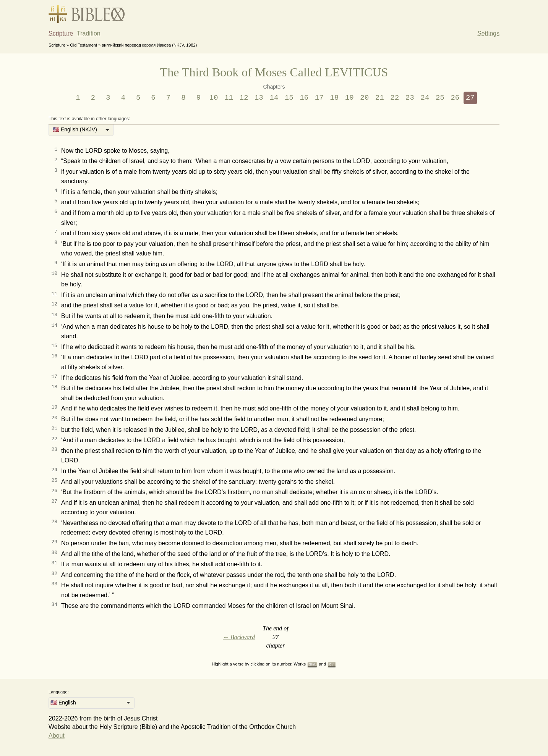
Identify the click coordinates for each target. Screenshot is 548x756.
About (57, 736)
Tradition (89, 33)
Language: (59, 692)
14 (274, 98)
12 (244, 98)
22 (395, 98)
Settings (488, 33)
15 (289, 98)
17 (319, 98)
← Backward (239, 637)
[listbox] (81, 130)
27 (470, 98)
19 (349, 98)
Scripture (61, 33)
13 (259, 98)
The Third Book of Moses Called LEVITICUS (274, 72)
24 (425, 98)
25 (440, 98)
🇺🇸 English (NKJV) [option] (75, 129)
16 (304, 98)
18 (334, 98)
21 (380, 98)
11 (229, 98)
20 (364, 98)
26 (455, 98)
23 (410, 98)
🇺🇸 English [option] (63, 703)
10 (213, 98)
